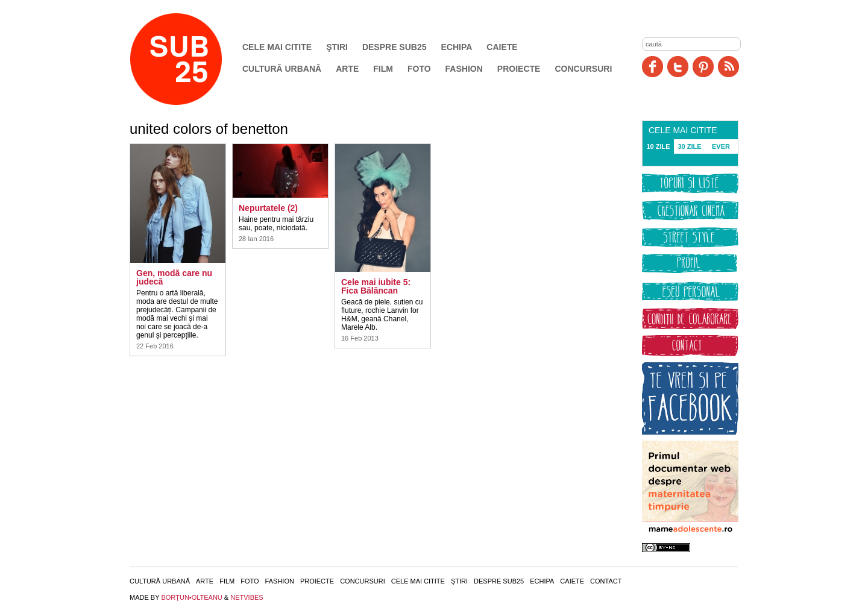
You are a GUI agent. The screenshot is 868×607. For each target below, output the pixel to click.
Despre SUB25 (395, 47)
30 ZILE (689, 146)
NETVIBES (247, 597)
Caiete (502, 47)
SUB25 (190, 59)
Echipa (457, 47)
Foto (419, 69)
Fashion (464, 69)
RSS (728, 67)
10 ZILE (658, 146)
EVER (721, 146)
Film (383, 69)
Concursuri (583, 69)
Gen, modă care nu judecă (174, 277)
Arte (347, 69)
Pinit (703, 67)
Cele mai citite (277, 47)
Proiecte (519, 69)
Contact (606, 581)
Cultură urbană (282, 69)
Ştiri (337, 47)
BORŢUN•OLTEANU (191, 597)
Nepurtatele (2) (268, 208)
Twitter (678, 67)
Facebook (653, 67)
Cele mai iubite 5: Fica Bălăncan (376, 286)
